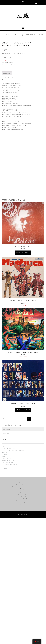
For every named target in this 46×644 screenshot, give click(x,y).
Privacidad (5, 594)
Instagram (5, 578)
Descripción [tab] (7, 199)
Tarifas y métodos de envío (9, 574)
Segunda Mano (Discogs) (8, 586)
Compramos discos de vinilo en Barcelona (13, 576)
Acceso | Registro (13, 4)
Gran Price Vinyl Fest (8, 588)
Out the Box (25, 640)
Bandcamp (5, 582)
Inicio (4, 34)
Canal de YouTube (7, 584)
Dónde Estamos (6, 572)
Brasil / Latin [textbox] (6, 559)
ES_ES (37, 641)
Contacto (4, 592)
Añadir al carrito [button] (23, 378)
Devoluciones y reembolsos (9, 590)
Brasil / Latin (10, 34)
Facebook (4, 580)
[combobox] (6, 559)
